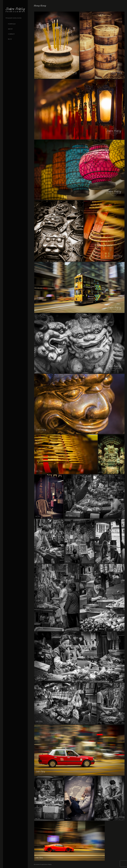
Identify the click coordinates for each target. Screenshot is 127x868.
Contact (11, 34)
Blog (10, 39)
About (10, 29)
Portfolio (12, 24)
